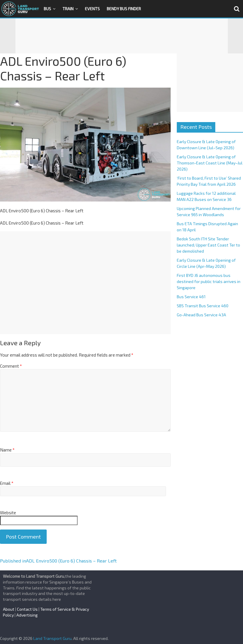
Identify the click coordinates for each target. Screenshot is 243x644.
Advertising (27, 615)
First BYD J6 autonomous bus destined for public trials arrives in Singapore (209, 281)
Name (7, 450)
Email (7, 483)
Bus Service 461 (191, 297)
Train (68, 9)
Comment (11, 366)
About (9, 609)
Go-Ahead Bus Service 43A (201, 315)
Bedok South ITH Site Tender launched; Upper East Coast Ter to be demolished (208, 245)
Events (92, 9)
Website (8, 513)
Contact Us (27, 609)
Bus (47, 9)
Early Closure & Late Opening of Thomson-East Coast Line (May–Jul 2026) (210, 163)
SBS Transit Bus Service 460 (203, 306)
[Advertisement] (122, 36)
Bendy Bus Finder (124, 9)
